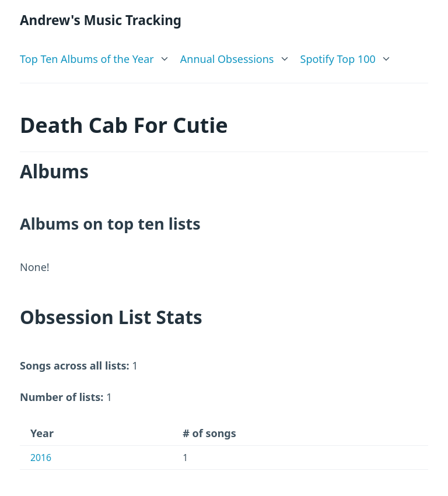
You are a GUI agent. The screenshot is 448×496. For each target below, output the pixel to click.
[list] (95, 57)
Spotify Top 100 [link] (338, 59)
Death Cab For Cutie (124, 125)
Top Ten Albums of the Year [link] (87, 59)
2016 (41, 458)
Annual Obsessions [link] (227, 59)
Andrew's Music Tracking (101, 20)
